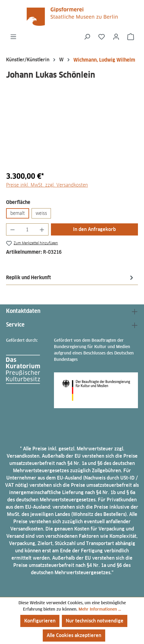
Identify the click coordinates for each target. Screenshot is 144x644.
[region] (72, 132)
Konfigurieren (40, 621)
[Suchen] (87, 37)
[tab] (70, 277)
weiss (41, 213)
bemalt (18, 213)
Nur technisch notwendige (95, 621)
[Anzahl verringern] (12, 229)
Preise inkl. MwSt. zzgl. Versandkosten (47, 185)
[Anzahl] (27, 229)
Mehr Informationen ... (100, 609)
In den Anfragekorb (94, 229)
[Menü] (13, 37)
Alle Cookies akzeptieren (74, 635)
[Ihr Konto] (116, 37)
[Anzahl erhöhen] (42, 229)
